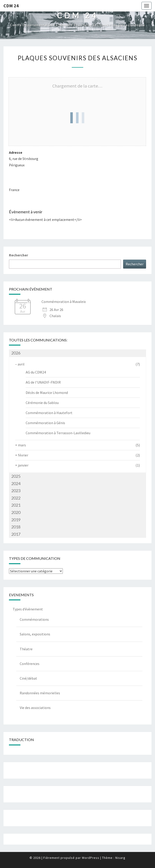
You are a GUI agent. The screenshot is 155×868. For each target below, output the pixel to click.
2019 (16, 520)
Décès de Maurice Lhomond (47, 393)
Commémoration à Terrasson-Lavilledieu (58, 433)
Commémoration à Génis (45, 423)
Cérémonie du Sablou (42, 403)
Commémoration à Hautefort (49, 413)
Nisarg (120, 858)
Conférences (30, 664)
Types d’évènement (28, 609)
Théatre (26, 649)
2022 (16, 498)
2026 (16, 353)
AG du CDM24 (36, 372)
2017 (16, 534)
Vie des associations (35, 708)
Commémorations (34, 619)
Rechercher (18, 255)
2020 (16, 512)
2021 (16, 505)
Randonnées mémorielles (40, 693)
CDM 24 (11, 6)
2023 (16, 491)
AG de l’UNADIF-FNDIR (43, 382)
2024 (16, 483)
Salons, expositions (35, 634)
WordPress (91, 858)
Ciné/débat (28, 678)
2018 (16, 527)
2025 (16, 476)
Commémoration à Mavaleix (64, 302)
